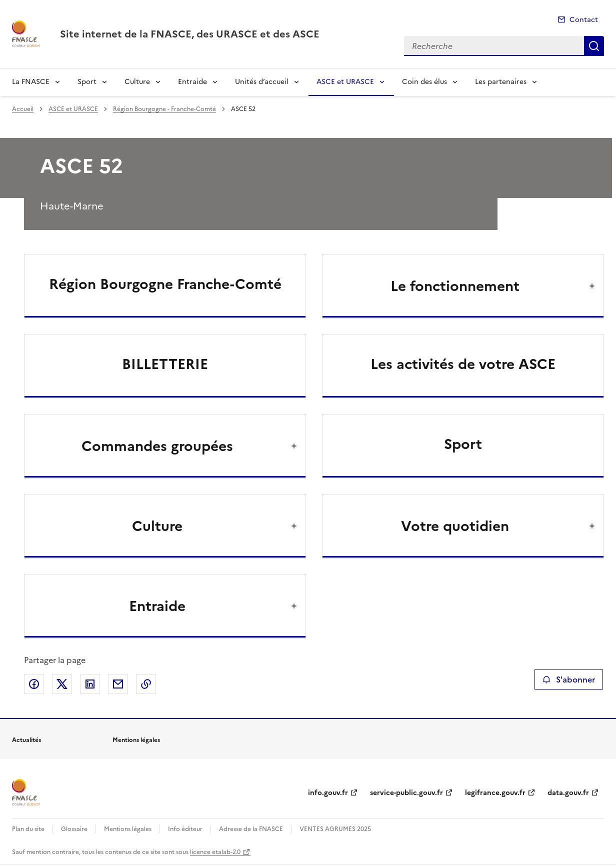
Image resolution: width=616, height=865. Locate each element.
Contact (584, 20)
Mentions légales (128, 829)
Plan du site (28, 829)
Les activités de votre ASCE (463, 364)
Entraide (192, 82)
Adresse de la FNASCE (251, 829)
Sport (87, 82)
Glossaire (74, 829)
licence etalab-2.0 (215, 852)
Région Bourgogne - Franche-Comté (164, 109)
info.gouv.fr (328, 793)
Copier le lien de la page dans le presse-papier (146, 684)
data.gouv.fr (568, 793)
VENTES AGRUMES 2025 (335, 829)
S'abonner (569, 679)
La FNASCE (31, 82)
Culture (137, 82)
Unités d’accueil (262, 82)
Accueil (23, 109)
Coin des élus (424, 82)
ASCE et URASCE (345, 82)
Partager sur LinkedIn (90, 684)
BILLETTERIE (165, 364)
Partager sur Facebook (34, 684)
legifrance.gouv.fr (495, 793)
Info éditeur (185, 829)
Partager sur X (62, 684)
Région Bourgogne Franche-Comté (165, 284)
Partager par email (118, 684)
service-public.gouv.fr (406, 793)
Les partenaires (501, 82)
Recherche (594, 46)
